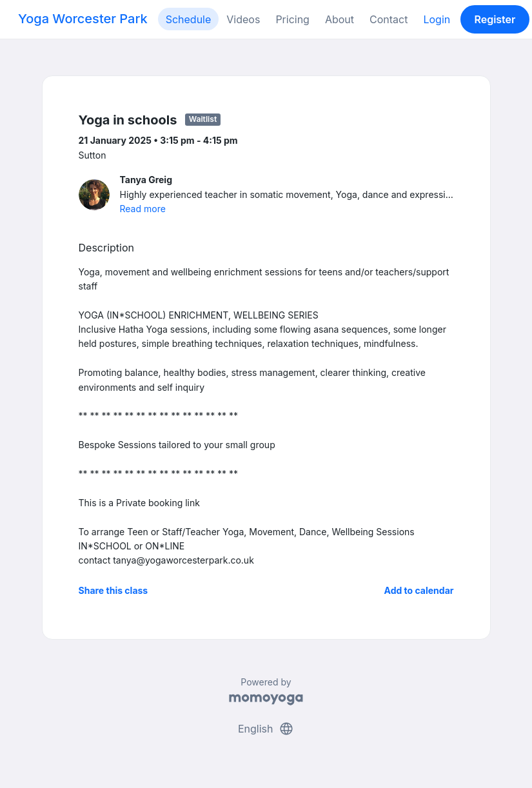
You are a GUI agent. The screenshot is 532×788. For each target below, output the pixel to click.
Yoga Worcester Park (83, 19)
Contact (389, 19)
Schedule (189, 19)
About (340, 19)
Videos (243, 19)
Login (437, 19)
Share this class (113, 590)
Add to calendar (419, 590)
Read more (143, 209)
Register (495, 19)
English (266, 729)
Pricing (292, 19)
